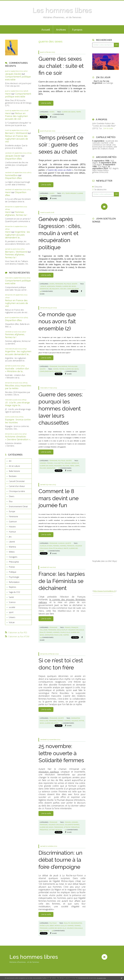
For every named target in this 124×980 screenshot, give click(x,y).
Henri (8, 94)
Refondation (14, 582)
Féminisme (13, 516)
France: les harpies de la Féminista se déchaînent (62, 581)
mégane (68, 463)
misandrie (58, 466)
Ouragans (13, 557)
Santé (11, 597)
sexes (42, 723)
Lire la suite (46, 103)
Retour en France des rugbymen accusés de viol (16, 116)
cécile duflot (62, 630)
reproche (75, 463)
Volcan (12, 622)
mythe (81, 721)
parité (66, 548)
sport (11, 612)
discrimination (76, 923)
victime (52, 830)
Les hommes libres (62, 10)
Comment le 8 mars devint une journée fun (59, 498)
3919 (41, 931)
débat (52, 926)
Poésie (12, 567)
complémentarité (47, 371)
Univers (12, 617)
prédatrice (44, 830)
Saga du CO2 (14, 592)
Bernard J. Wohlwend (16, 133)
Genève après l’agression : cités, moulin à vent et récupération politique (60, 233)
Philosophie (14, 562)
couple (63, 632)
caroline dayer (73, 289)
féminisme (52, 630)
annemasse (44, 289)
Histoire (12, 527)
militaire (66, 466)
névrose (59, 830)
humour (43, 546)
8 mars (50, 546)
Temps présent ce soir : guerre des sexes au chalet (61, 145)
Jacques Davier (13, 156)
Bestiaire (13, 476)
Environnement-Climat (18, 506)
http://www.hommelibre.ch (105, 591)
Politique (13, 572)
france (68, 627)
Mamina (12, 547)
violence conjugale (76, 630)
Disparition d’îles (13, 159)
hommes (43, 463)
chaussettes (59, 463)
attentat (67, 827)
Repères (12, 587)
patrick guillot (61, 926)
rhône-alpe (44, 926)
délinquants (54, 289)
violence (75, 721)
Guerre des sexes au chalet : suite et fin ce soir (61, 66)
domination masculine (54, 635)
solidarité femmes (72, 825)
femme (62, 369)
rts (48, 114)
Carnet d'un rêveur (17, 486)
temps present (71, 193)
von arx (63, 289)
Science (12, 602)
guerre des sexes (69, 112)
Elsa (11, 501)
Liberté (12, 542)
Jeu (10, 537)
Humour (12, 532)
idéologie (58, 371)
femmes (59, 286)
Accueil (46, 30)
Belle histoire (14, 471)
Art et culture (14, 466)
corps (77, 466)
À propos (77, 30)
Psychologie (14, 577)
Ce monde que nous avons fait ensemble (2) (57, 321)
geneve (43, 286)
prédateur (75, 827)
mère (72, 466)
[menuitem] (46, 29)
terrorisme (58, 827)
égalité (43, 632)
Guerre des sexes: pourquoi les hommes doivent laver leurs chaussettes (61, 409)
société (12, 607)
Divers (12, 496)
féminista (71, 546)
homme (56, 369)
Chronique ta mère (17, 491)
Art (10, 461)
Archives (61, 30)
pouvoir (43, 468)
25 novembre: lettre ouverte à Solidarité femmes (61, 753)
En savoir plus (101, 978)
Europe (12, 511)
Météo (12, 552)
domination (51, 468)
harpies (66, 635)
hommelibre (11, 175)
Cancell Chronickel (17, 481)
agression (51, 286)
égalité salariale (56, 548)
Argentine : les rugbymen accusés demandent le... (17, 235)
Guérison (13, 522)
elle (68, 632)
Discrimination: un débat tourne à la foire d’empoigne (60, 860)
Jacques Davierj (13, 74)
